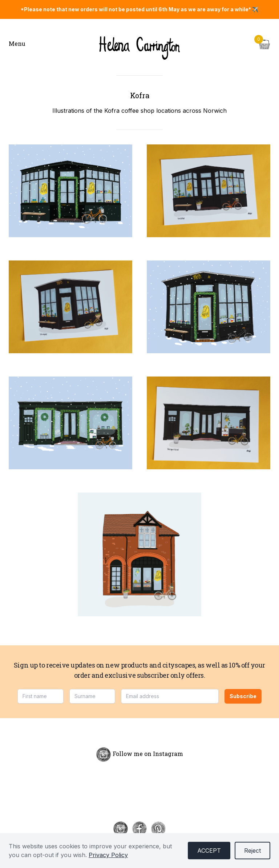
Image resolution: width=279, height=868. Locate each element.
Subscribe (243, 696)
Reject (252, 851)
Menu (17, 43)
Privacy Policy (108, 855)
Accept (209, 851)
